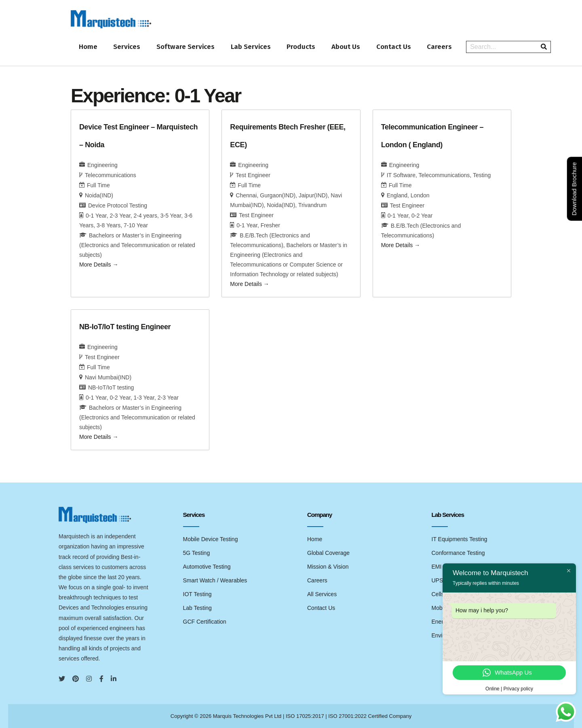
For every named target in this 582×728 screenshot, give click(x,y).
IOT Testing (197, 594)
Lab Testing (197, 607)
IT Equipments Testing (460, 539)
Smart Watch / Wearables (215, 580)
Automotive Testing (207, 566)
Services (127, 47)
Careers (441, 47)
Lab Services (251, 47)
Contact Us (394, 47)
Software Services (186, 47)
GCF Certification (205, 621)
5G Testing (197, 552)
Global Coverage (328, 552)
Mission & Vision (328, 566)
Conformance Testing (458, 552)
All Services (322, 594)
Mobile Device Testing (211, 539)
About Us (347, 47)
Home (88, 47)
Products (302, 47)
